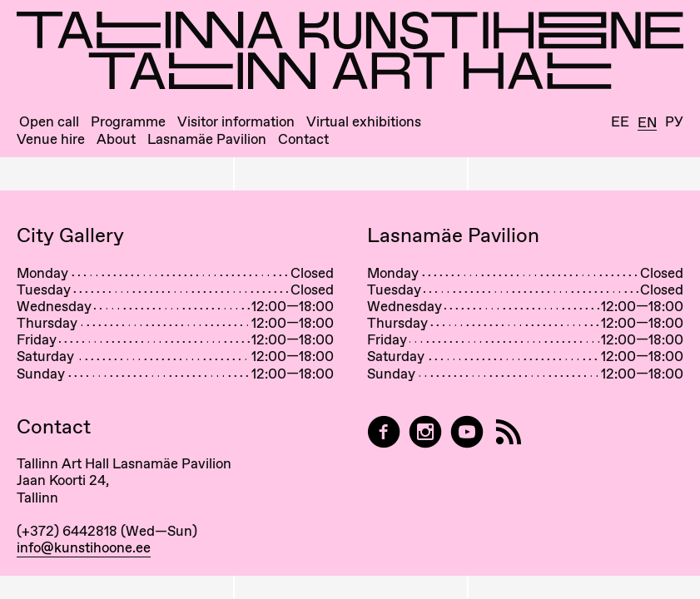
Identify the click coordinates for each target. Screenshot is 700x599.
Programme (128, 122)
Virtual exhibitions (364, 122)
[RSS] (509, 432)
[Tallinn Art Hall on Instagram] (425, 432)
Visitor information (236, 122)
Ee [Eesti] (620, 122)
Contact (303, 139)
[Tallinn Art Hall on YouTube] (467, 432)
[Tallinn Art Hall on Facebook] (384, 432)
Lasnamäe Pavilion (207, 139)
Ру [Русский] (674, 122)
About (116, 139)
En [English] (647, 123)
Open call (49, 122)
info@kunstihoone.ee (84, 547)
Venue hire (51, 139)
